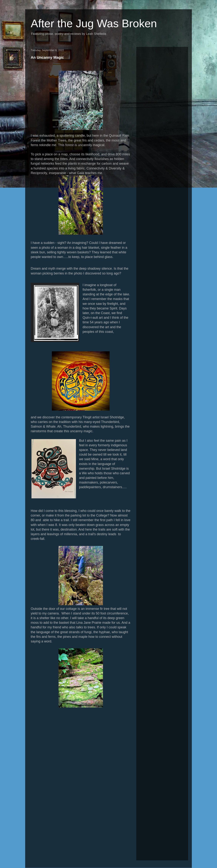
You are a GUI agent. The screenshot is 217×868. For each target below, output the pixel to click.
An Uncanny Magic (47, 57)
